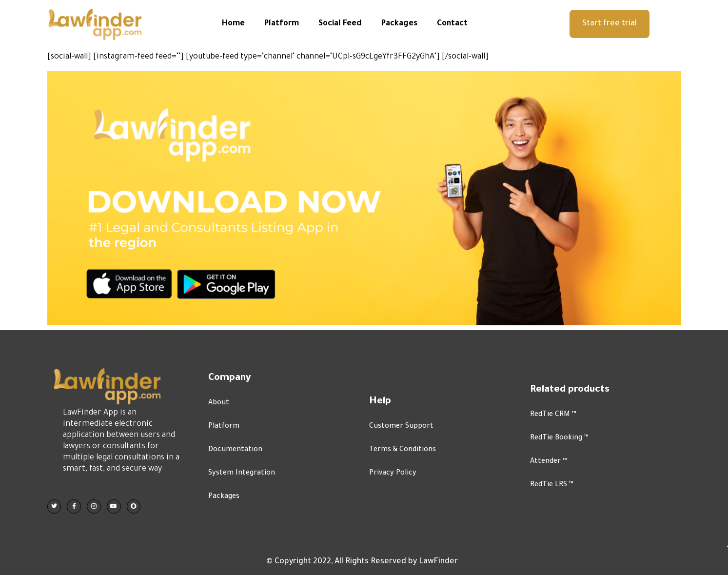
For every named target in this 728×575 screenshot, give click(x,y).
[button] (610, 24)
